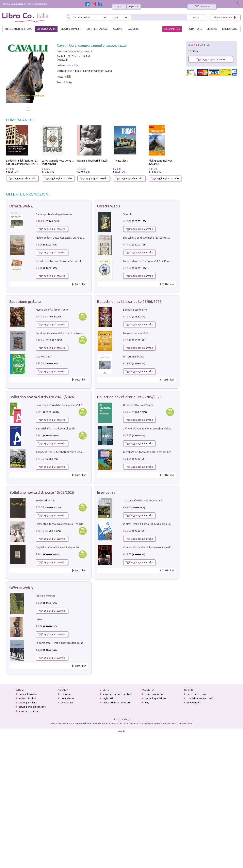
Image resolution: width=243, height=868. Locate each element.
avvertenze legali (196, 694)
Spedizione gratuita (25, 301)
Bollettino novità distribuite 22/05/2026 (129, 397)
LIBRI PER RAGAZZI (97, 29)
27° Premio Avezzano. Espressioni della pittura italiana (155, 428)
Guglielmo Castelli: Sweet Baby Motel (58, 547)
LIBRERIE (212, 29)
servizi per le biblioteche (32, 707)
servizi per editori (28, 711)
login (119, 7)
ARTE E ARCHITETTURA (18, 29)
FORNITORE (195, 29)
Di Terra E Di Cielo (134, 356)
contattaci (67, 703)
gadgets (133, 29)
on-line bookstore (29, 694)
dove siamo (67, 698)
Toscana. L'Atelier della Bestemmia (143, 500)
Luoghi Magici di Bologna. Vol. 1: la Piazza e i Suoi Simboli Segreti (162, 261)
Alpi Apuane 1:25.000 (161, 161)
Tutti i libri (81, 284)
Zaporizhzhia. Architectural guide (55, 428)
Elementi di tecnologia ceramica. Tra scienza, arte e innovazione (73, 524)
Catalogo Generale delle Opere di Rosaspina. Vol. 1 (66, 333)
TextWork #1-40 (45, 500)
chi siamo (66, 694)
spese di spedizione (155, 698)
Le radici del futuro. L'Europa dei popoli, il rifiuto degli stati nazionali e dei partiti (83, 261)
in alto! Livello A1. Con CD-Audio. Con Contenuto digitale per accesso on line (168, 524)
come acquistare (154, 694)
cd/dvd (118, 29)
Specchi (128, 214)
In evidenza (106, 492)
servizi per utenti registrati (117, 694)
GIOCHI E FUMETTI (71, 29)
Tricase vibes (120, 161)
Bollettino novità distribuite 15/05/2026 (42, 492)
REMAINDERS (172, 29)
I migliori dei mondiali (136, 333)
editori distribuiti (28, 698)
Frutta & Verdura (46, 596)
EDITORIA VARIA (46, 29)
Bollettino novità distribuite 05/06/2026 (129, 301)
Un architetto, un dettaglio (139, 405)
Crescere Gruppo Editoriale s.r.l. (75, 51)
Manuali (71, 65)
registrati (134, 7)
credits (122, 731)
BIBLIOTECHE (230, 29)
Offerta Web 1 (109, 206)
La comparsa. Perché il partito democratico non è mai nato (70, 643)
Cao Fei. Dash (44, 356)
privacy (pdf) (194, 703)
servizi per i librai (28, 703)
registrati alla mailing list (116, 703)
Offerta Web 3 (21, 588)
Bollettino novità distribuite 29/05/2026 (42, 397)
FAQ (147, 703)
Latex (39, 619)
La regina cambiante (135, 310)
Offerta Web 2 (21, 206)
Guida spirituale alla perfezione (54, 214)
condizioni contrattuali (200, 698)
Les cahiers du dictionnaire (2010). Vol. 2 (146, 238)
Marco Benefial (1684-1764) (52, 310)
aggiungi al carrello (22, 178)
